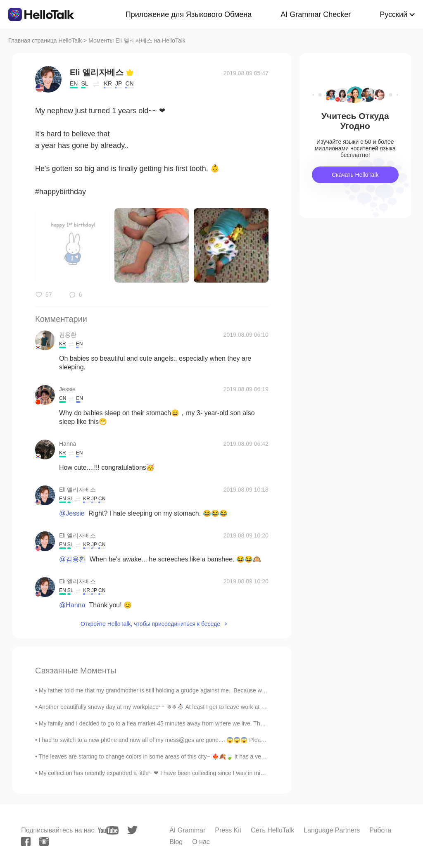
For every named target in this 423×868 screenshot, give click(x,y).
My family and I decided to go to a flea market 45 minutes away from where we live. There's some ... (167, 723)
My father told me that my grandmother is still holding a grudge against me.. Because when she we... (168, 690)
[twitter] (132, 830)
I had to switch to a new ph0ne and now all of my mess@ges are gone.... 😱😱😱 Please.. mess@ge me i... (177, 740)
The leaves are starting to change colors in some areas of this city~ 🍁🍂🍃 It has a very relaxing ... (167, 756)
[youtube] (108, 830)
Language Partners (332, 830)
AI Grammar (187, 830)
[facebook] (26, 842)
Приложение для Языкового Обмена (189, 14)
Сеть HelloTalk (272, 830)
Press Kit (228, 830)
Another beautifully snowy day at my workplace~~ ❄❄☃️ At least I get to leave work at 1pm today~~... (169, 707)
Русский (393, 14)
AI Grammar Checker (316, 14)
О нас (201, 842)
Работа (380, 830)
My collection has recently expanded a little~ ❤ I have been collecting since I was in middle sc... (161, 773)
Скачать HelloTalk (355, 175)
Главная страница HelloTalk (45, 40)
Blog (176, 842)
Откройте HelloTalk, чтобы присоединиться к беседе (150, 624)
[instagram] (44, 842)
